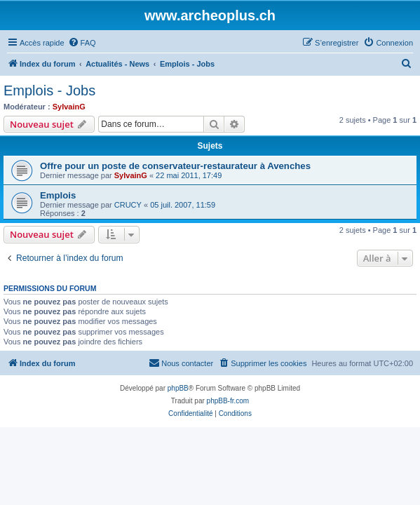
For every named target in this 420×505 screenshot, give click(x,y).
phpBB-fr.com (228, 401)
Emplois (58, 195)
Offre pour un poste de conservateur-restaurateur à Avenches (175, 166)
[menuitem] (82, 43)
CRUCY (128, 205)
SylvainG (69, 107)
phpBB (178, 388)
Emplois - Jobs (49, 90)
